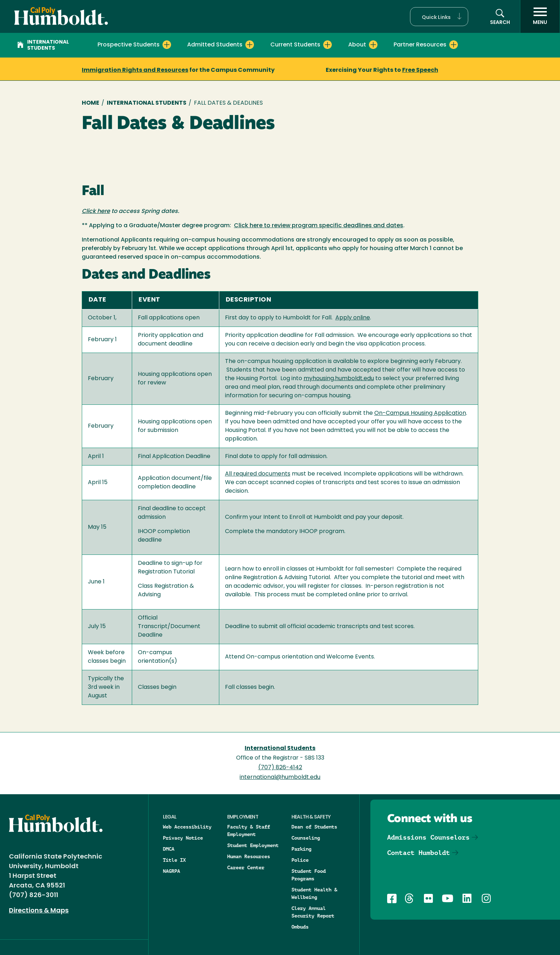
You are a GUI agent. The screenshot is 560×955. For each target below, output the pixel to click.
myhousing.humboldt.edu (339, 379)
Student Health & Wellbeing (314, 893)
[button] (439, 17)
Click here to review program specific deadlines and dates (319, 226)
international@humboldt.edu (280, 777)
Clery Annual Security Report (313, 912)
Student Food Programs (309, 875)
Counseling (306, 838)
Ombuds (300, 927)
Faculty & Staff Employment (249, 830)
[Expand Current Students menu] (327, 45)
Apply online (353, 318)
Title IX (174, 860)
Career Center (246, 867)
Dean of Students (314, 827)
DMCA (169, 849)
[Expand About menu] (373, 45)
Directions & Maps (39, 911)
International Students (43, 45)
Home (91, 103)
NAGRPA (171, 871)
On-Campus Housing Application (420, 413)
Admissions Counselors (428, 837)
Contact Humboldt (419, 853)
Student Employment (253, 845)
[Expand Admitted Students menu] (250, 45)
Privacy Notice (183, 838)
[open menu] (540, 16)
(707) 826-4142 (280, 768)
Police (300, 860)
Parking (301, 849)
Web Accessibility (187, 827)
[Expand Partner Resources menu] (454, 45)
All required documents (258, 474)
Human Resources (249, 856)
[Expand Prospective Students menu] (167, 45)
